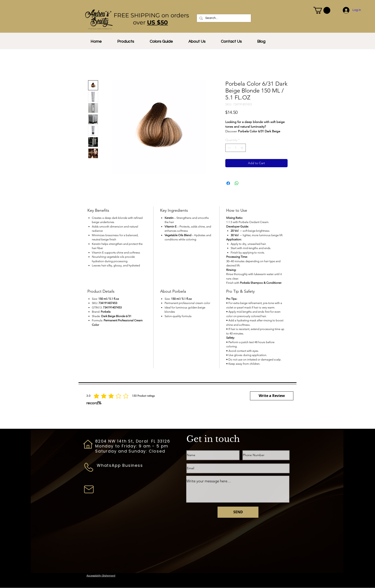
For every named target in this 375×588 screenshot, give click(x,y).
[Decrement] (229, 148)
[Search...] (223, 18)
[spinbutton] (236, 148)
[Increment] (242, 148)
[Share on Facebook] (228, 183)
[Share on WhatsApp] (237, 183)
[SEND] (238, 512)
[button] (322, 10)
